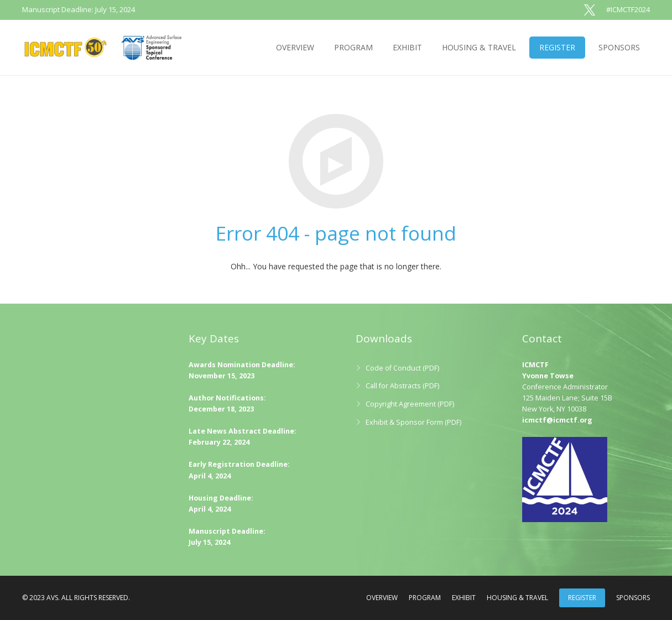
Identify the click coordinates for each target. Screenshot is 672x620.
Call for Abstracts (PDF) (402, 386)
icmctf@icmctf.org (557, 420)
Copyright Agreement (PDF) (410, 404)
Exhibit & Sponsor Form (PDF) (413, 422)
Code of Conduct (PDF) (402, 368)
